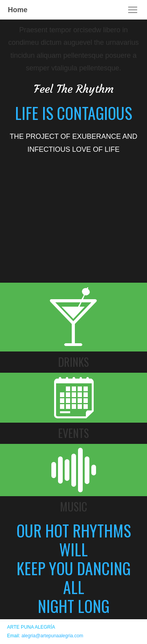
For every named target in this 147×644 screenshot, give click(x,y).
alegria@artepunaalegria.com (53, 636)
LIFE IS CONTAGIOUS (73, 113)
